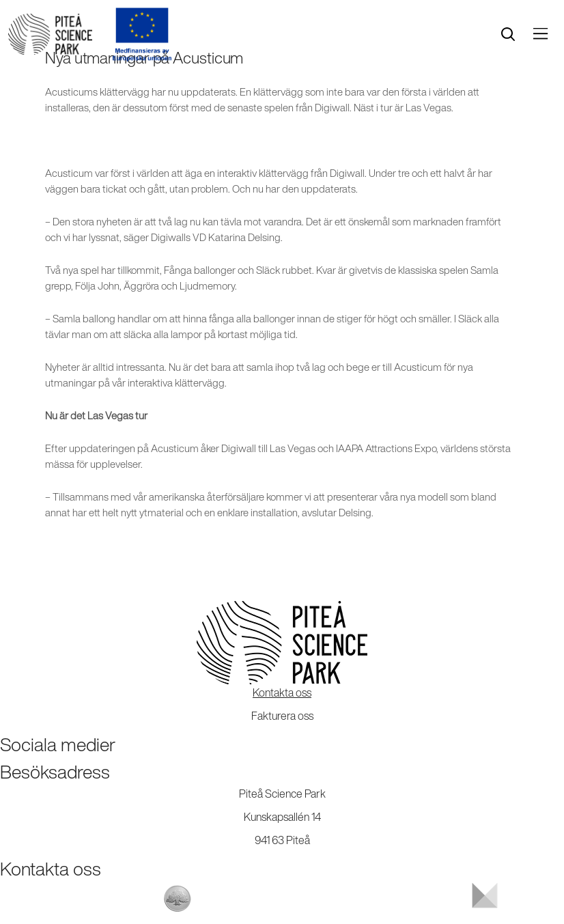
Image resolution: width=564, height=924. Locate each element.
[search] (508, 34)
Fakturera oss (282, 716)
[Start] (50, 34)
